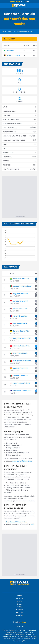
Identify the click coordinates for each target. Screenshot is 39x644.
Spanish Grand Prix (20, 368)
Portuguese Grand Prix (22, 361)
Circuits (19, 610)
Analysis (20, 615)
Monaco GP (15, 2)
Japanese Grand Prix (21, 383)
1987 (31, 32)
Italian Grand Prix (20, 353)
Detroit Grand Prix (20, 309)
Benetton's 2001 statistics (16, 522)
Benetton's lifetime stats (22, 461)
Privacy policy (20, 626)
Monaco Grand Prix (20, 301)
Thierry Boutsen (13, 55)
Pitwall (4, 32)
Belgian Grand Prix (20, 294)
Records (19, 612)
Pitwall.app (22, 622)
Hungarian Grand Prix (22, 338)
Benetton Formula (23, 32)
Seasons (19, 598)
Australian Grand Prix (21, 391)
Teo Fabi (10, 51)
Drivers (20, 604)
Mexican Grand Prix (20, 376)
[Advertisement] (19, 195)
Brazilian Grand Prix (21, 279)
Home (19, 596)
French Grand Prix (20, 316)
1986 (32, 524)
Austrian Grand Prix (21, 346)
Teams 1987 (12, 32)
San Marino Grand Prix (22, 286)
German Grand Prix (21, 331)
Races (19, 601)
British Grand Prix (20, 324)
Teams (20, 607)
